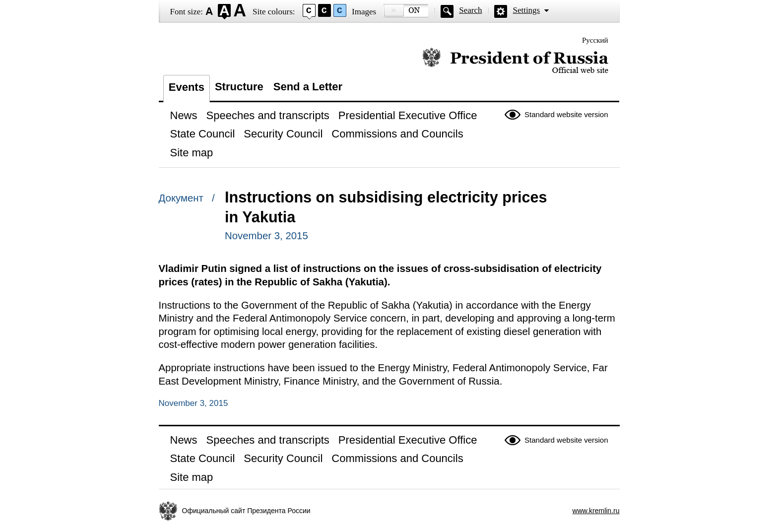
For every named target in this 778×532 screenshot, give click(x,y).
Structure (239, 87)
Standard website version (566, 114)
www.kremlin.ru (596, 511)
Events (187, 87)
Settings (526, 10)
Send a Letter (308, 87)
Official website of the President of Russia (515, 61)
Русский (595, 40)
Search (470, 10)
